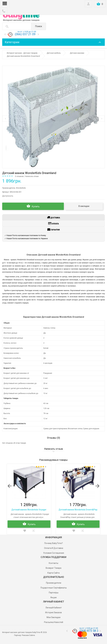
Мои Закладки (53, 617)
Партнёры (54, 593)
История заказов (53, 612)
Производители (54, 583)
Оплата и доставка (54, 548)
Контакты (53, 563)
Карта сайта (53, 573)
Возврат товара (53, 568)
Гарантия (53, 229)
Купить (33, 206)
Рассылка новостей (54, 622)
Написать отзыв (32, 176)
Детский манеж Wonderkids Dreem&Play (78, 510)
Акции (53, 597)
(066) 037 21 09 (25, 34)
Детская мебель (54, 53)
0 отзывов (19, 176)
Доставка (53, 217)
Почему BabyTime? (54, 543)
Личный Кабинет (54, 608)
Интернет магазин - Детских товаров (22, 53)
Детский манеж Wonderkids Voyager (29, 510)
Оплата (53, 223)
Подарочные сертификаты (54, 588)
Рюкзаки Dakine (28, 635)
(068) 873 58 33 (90, 631)
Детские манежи (77, 53)
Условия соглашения (54, 553)
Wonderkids (21, 188)
